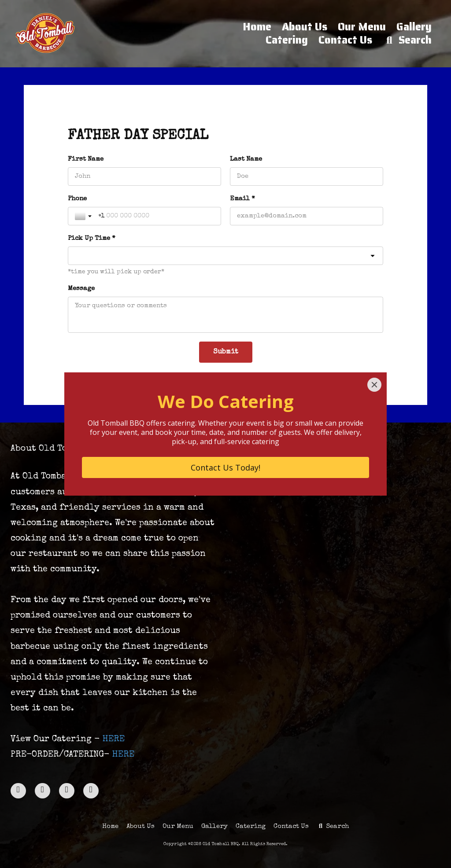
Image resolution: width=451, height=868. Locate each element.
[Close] (374, 385)
